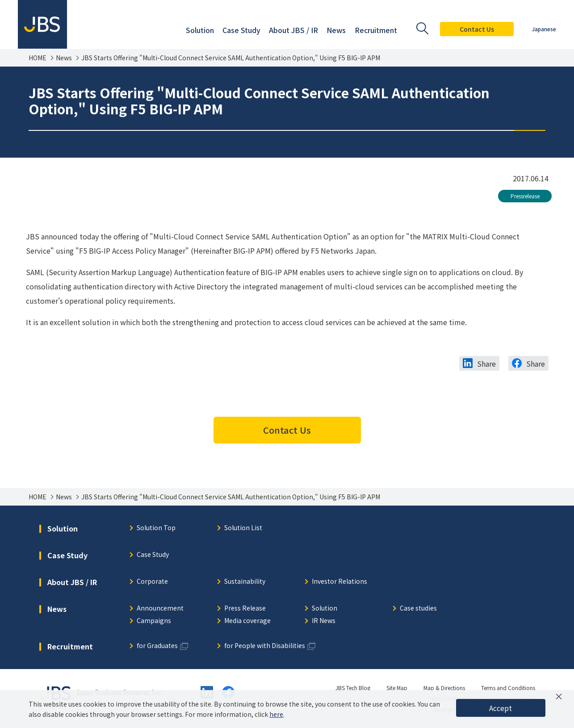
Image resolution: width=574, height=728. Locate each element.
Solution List (243, 528)
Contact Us (477, 29)
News (64, 58)
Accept (501, 708)
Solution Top (156, 528)
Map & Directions (444, 688)
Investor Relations (339, 582)
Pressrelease (525, 196)
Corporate (152, 582)
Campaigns (154, 621)
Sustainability (245, 582)
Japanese (544, 29)
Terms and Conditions (508, 688)
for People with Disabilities (265, 646)
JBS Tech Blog (353, 688)
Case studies (418, 609)
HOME (38, 58)
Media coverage (247, 621)
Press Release (245, 609)
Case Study (153, 555)
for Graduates (157, 646)
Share (486, 364)
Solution (325, 609)
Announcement (160, 609)
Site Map (397, 688)
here (276, 714)
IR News (324, 621)
